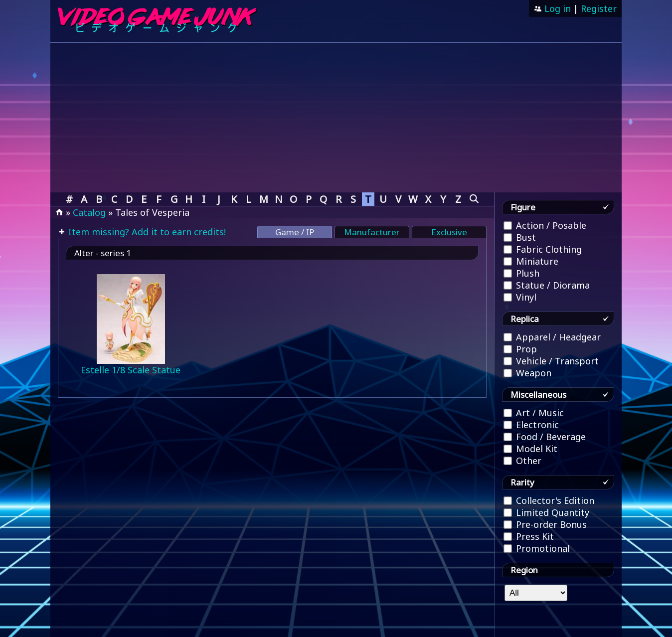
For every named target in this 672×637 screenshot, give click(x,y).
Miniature (531, 261)
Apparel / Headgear (552, 337)
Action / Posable (545, 225)
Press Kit (529, 536)
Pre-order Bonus (545, 524)
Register (599, 8)
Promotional (537, 548)
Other (522, 461)
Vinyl (520, 297)
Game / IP (295, 232)
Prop (520, 349)
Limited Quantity (546, 512)
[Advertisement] (336, 118)
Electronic (531, 425)
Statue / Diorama (547, 285)
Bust (520, 237)
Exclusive (449, 232)
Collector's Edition (549, 500)
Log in (556, 8)
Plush (521, 273)
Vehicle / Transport (551, 361)
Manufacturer (372, 232)
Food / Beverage (545, 437)
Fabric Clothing (543, 249)
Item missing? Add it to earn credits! (146, 232)
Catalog (89, 212)
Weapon (527, 373)
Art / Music (534, 413)
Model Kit (530, 449)
